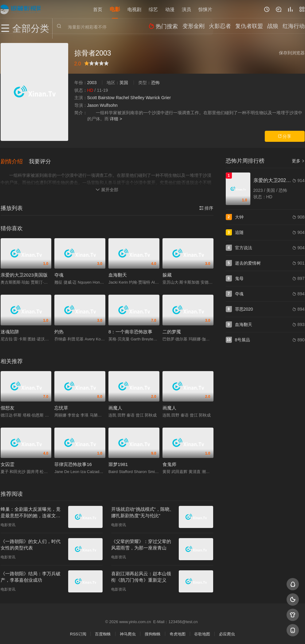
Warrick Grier (158, 98)
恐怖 (155, 83)
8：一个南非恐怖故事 (130, 329)
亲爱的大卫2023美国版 (24, 273)
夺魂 (59, 273)
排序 (206, 206)
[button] (15, 160)
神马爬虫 (128, 632)
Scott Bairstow (101, 98)
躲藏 (167, 273)
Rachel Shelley (130, 98)
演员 (186, 9)
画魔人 (115, 405)
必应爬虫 (227, 632)
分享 (285, 136)
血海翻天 (118, 273)
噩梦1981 (118, 462)
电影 (115, 9)
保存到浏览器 (292, 53)
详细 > (116, 119)
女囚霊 (8, 462)
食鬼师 (169, 462)
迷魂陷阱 (10, 329)
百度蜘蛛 (103, 632)
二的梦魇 (172, 329)
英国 (124, 83)
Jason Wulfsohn (102, 105)
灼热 (59, 329)
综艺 (153, 9)
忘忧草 (61, 405)
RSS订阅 (78, 632)
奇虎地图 (178, 632)
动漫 (170, 9)
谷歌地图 (202, 632)
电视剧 (134, 9)
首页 (98, 9)
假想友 (8, 405)
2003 (92, 83)
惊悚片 (205, 9)
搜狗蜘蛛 (153, 632)
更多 (298, 161)
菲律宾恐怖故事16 (73, 462)
